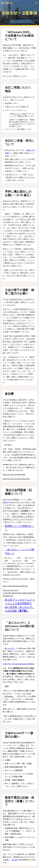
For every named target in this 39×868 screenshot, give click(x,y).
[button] (2, 3)
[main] (20, 35)
